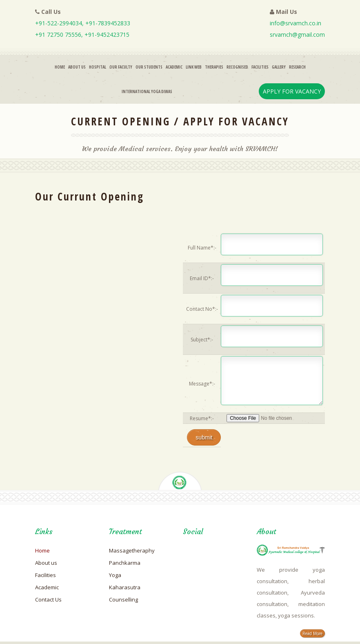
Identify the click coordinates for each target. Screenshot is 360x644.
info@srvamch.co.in (296, 23)
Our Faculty (121, 67)
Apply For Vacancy (292, 91)
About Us (77, 67)
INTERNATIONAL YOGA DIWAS (147, 91)
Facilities (260, 67)
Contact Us (48, 599)
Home (60, 67)
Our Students (149, 67)
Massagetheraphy (132, 550)
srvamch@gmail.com (297, 35)
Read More (312, 633)
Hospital (98, 67)
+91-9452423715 (107, 35)
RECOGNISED (237, 67)
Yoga (115, 575)
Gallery (279, 67)
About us (46, 563)
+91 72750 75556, (60, 35)
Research (297, 67)
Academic (174, 67)
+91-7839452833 (108, 23)
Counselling (123, 599)
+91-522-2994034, (60, 23)
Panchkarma (125, 563)
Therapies (214, 67)
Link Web (194, 67)
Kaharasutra (125, 587)
